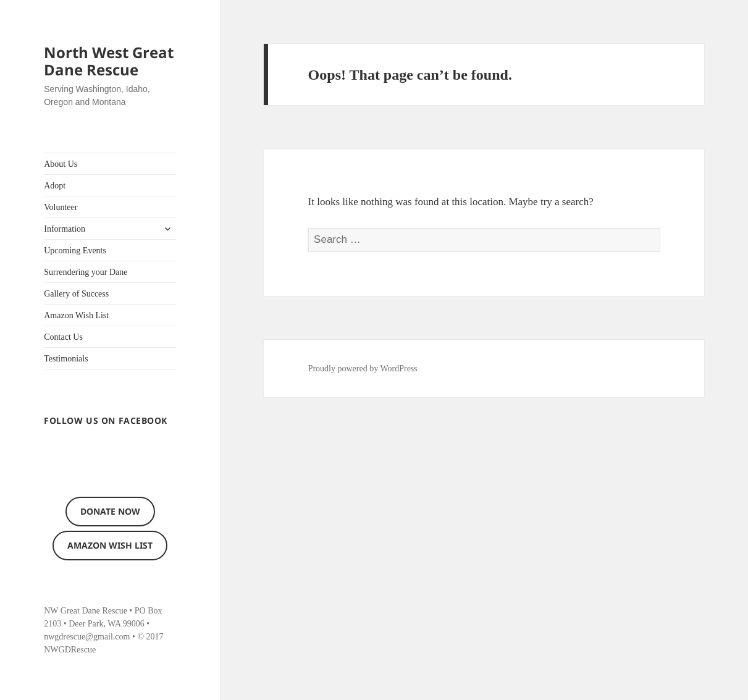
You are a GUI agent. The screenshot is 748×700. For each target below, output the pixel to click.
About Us (61, 164)
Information (65, 229)
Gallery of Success (76, 294)
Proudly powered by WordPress (363, 369)
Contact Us (63, 337)
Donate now (110, 511)
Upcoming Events (75, 251)
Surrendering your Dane (86, 272)
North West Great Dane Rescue (109, 61)
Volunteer (61, 207)
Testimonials (66, 359)
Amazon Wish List (76, 315)
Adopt (55, 186)
